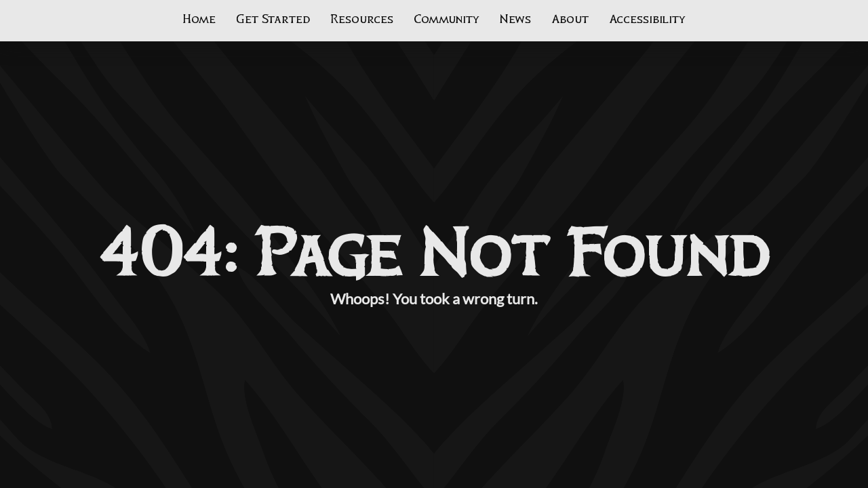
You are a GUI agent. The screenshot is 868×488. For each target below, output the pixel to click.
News (515, 20)
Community (447, 20)
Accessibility (647, 20)
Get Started (273, 20)
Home (199, 20)
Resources (362, 20)
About (570, 20)
